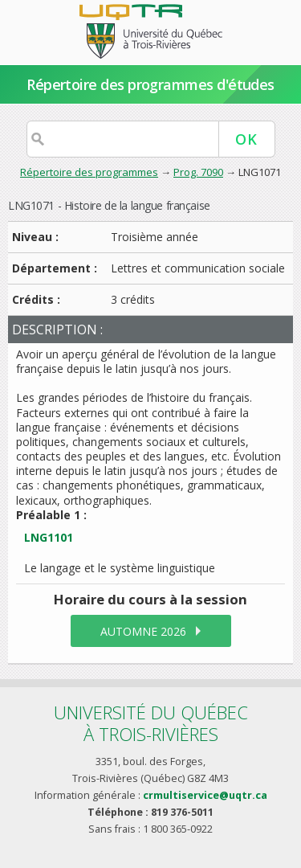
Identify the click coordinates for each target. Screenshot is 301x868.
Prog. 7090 (198, 172)
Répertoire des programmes (89, 172)
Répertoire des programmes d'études (150, 84)
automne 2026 (143, 631)
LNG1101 (49, 537)
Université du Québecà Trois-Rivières (151, 723)
